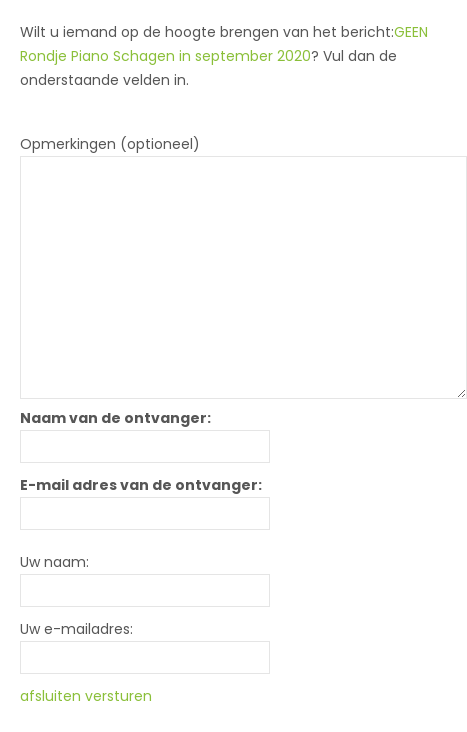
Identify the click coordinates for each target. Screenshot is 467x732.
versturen (118, 696)
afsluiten (50, 696)
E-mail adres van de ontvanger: (141, 485)
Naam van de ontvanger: (115, 418)
